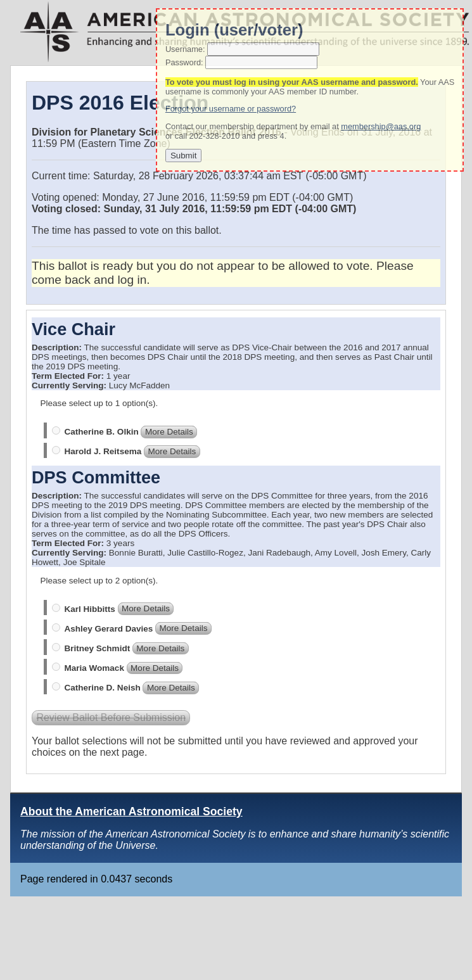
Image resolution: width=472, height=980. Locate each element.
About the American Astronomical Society (131, 811)
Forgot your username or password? (231, 109)
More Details (169, 432)
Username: (185, 49)
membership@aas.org (381, 126)
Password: (184, 62)
